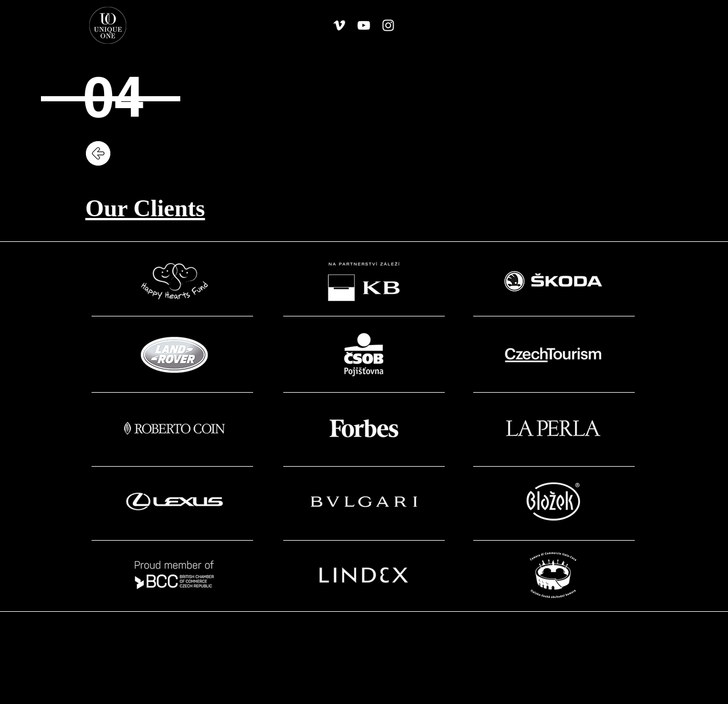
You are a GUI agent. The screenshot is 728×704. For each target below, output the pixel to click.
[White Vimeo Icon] (339, 25)
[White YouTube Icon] (364, 25)
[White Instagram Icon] (388, 25)
